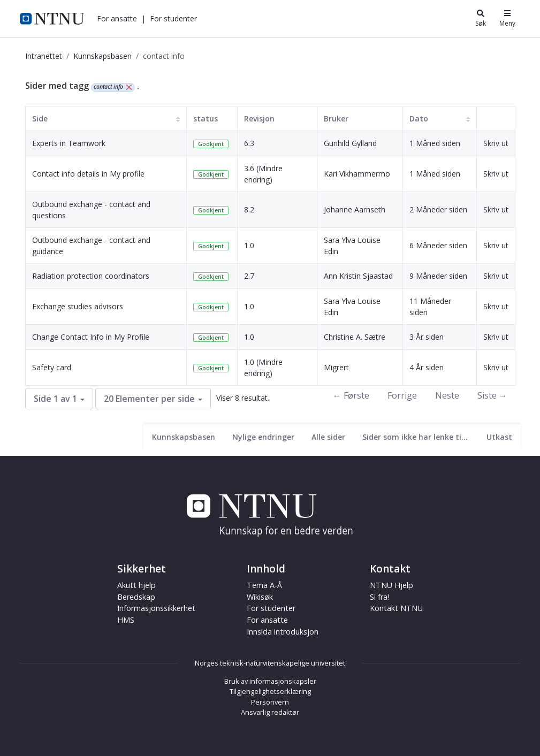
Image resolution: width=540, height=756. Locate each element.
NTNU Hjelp (391, 585)
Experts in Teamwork (69, 143)
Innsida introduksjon (283, 632)
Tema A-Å (264, 585)
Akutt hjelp (136, 585)
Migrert (336, 367)
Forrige (402, 395)
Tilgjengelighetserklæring (270, 691)
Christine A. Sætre (355, 337)
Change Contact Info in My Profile (91, 337)
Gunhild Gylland (350, 143)
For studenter (173, 18)
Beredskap (136, 597)
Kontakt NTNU (396, 608)
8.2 (249, 209)
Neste (447, 395)
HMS (126, 620)
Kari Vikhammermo (357, 174)
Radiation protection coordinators (91, 276)
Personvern (270, 702)
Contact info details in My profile (88, 174)
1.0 (249, 245)
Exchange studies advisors (78, 306)
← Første (351, 395)
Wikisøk (260, 597)
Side (40, 119)
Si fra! (379, 597)
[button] (117, 18)
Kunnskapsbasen (102, 56)
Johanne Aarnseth (355, 209)
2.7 (249, 276)
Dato (419, 119)
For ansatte (117, 18)
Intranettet (44, 56)
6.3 (249, 143)
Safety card (52, 367)
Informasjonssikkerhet (156, 608)
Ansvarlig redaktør (270, 712)
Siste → (492, 395)
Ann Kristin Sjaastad (358, 276)
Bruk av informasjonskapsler (270, 681)
